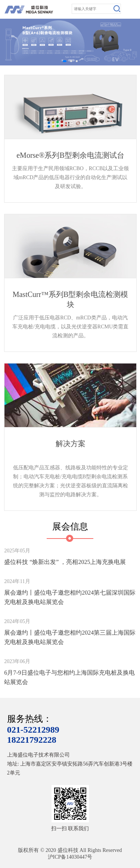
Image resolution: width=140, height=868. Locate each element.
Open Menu (133, 9)
